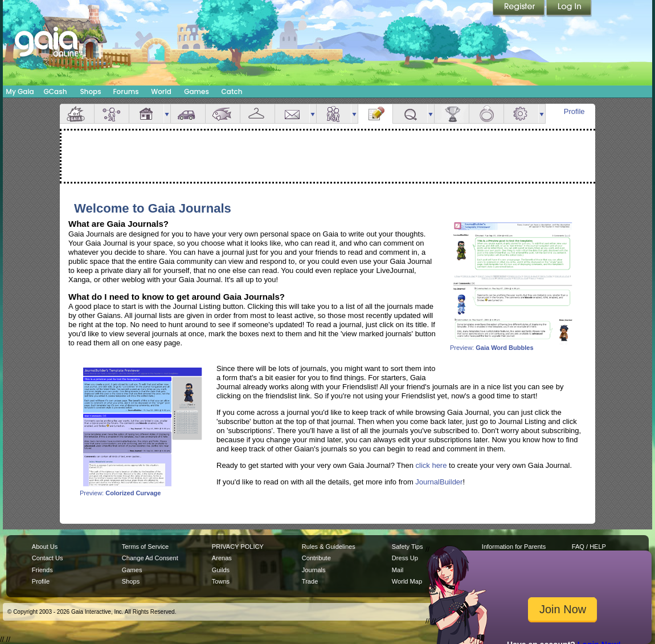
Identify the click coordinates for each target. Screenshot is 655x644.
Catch (232, 91)
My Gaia (20, 91)
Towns (221, 581)
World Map (407, 581)
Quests (410, 114)
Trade (310, 581)
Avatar (112, 114)
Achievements (452, 114)
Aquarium (223, 114)
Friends (334, 114)
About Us (45, 547)
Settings (521, 114)
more (167, 114)
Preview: (513, 345)
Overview (77, 114)
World (161, 91)
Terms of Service (145, 547)
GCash (56, 91)
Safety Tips (408, 547)
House (146, 114)
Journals (314, 570)
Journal (375, 114)
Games (197, 91)
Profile (574, 111)
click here (431, 465)
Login (569, 9)
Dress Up (405, 558)
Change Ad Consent (150, 558)
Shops (90, 91)
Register (519, 9)
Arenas (222, 558)
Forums (126, 91)
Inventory (257, 114)
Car (188, 114)
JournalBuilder (439, 482)
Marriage (486, 114)
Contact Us (48, 558)
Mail (292, 114)
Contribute (316, 558)
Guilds (221, 570)
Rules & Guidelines (329, 547)
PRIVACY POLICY (238, 547)
